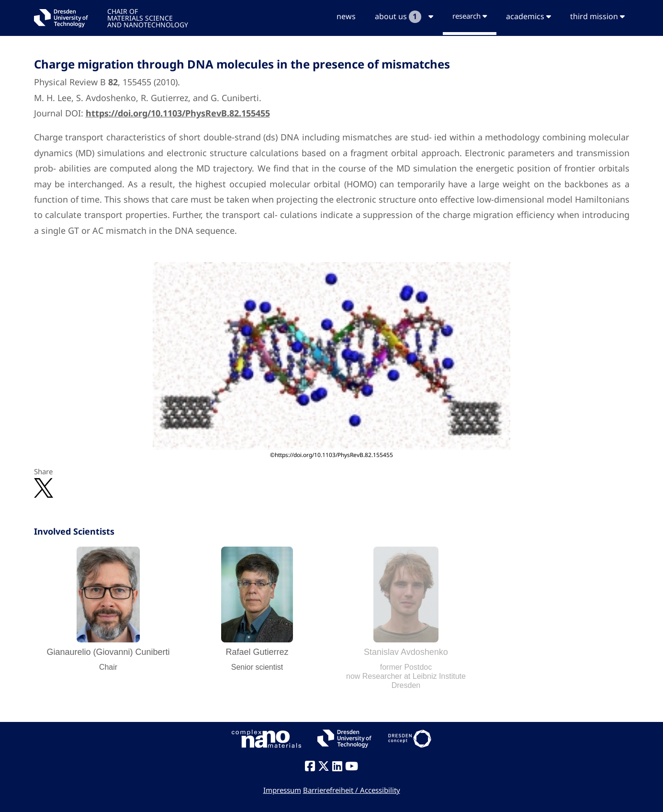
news (346, 16)
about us (404, 17)
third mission (597, 16)
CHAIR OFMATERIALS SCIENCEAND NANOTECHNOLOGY (148, 17)
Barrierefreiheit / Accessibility (352, 790)
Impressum (282, 790)
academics (528, 16)
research (470, 16)
